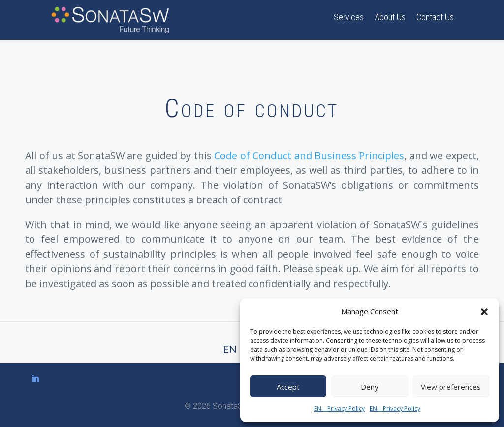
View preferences (451, 387)
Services (349, 18)
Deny (370, 387)
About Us (390, 18)
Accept (288, 387)
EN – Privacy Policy (339, 409)
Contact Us (435, 18)
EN (230, 349)
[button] (484, 312)
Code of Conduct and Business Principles (309, 155)
